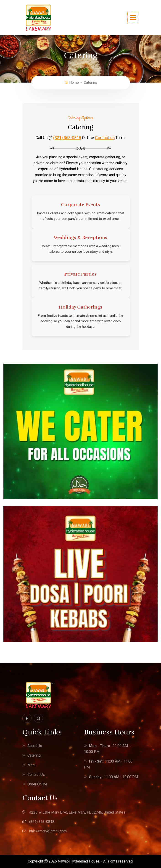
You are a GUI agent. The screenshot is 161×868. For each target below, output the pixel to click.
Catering (34, 755)
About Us (35, 746)
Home (71, 82)
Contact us (105, 138)
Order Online (37, 784)
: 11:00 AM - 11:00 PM (108, 764)
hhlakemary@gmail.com (48, 831)
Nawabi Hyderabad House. (79, 861)
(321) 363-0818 (67, 138)
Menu (32, 765)
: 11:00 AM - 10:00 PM (107, 749)
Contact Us (36, 775)
